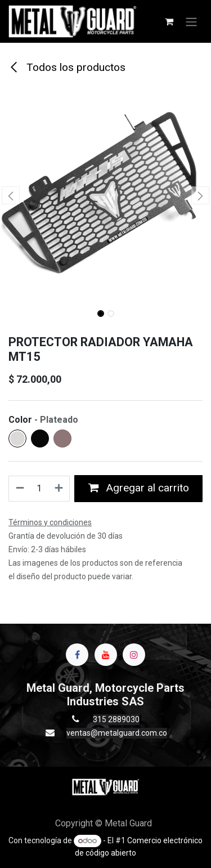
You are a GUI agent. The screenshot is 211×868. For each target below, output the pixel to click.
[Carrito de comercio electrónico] (169, 21)
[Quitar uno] (19, 489)
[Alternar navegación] (191, 21)
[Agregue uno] (59, 489)
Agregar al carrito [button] (139, 488)
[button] (11, 195)
